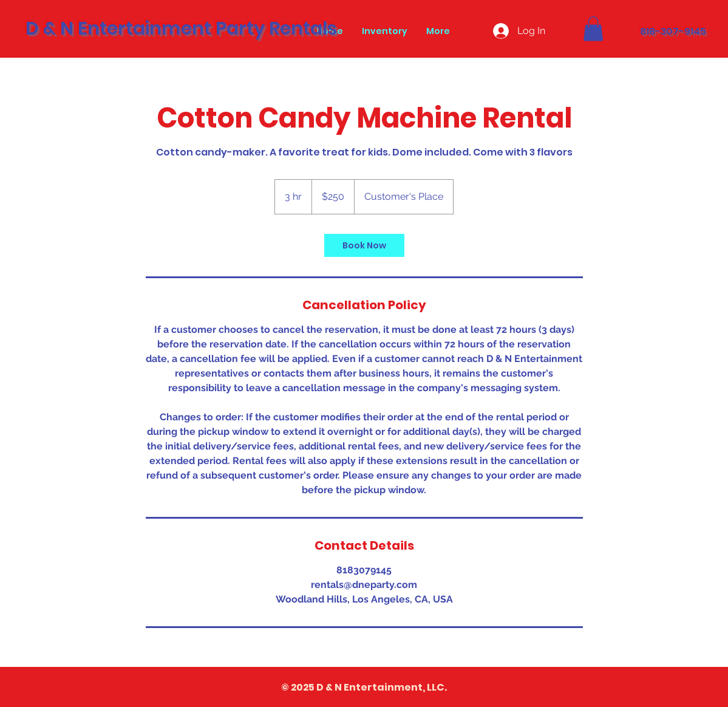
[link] (364, 245)
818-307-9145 (673, 31)
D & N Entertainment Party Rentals (181, 29)
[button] (593, 29)
